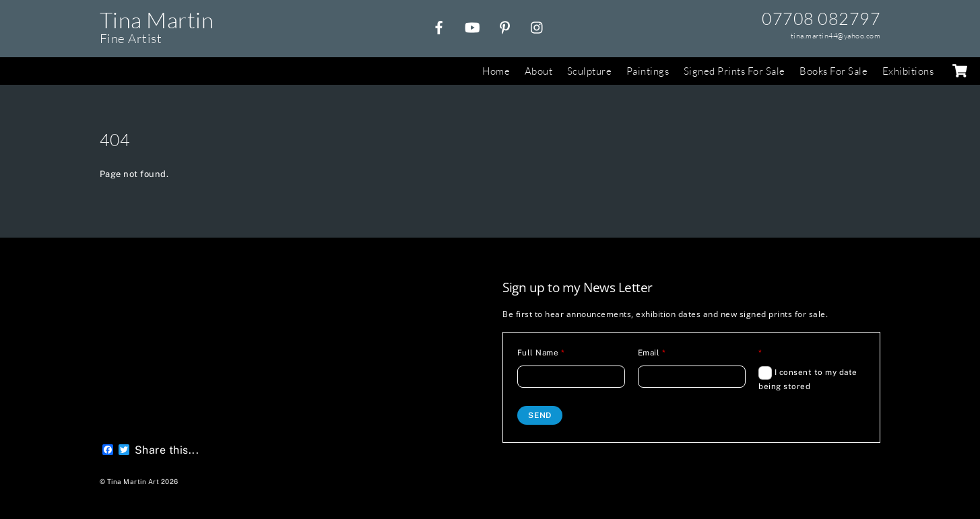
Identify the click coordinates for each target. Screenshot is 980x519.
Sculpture (590, 71)
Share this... (167, 450)
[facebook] (439, 26)
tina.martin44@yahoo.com (836, 36)
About (539, 71)
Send (540, 415)
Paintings (648, 71)
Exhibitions (908, 71)
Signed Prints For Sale (734, 71)
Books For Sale (834, 71)
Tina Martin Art (133, 482)
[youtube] (472, 26)
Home (496, 71)
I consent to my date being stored (808, 379)
